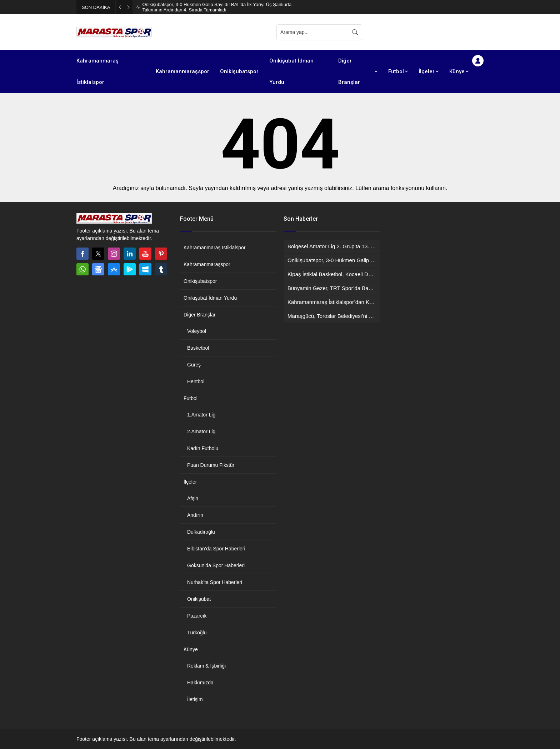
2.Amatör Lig (201, 431)
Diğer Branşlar (199, 315)
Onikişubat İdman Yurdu (210, 298)
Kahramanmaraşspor (207, 264)
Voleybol (197, 331)
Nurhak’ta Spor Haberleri (215, 582)
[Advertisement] (426, 32)
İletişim (195, 699)
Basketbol (198, 348)
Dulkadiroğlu (201, 532)
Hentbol (196, 381)
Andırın (195, 515)
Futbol (191, 398)
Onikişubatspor (200, 281)
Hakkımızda (200, 683)
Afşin (193, 498)
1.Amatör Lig (201, 415)
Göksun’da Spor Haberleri (216, 565)
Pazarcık (197, 616)
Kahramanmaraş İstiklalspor (215, 248)
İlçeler (190, 482)
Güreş (194, 365)
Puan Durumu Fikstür (211, 465)
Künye (191, 649)
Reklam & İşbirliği (206, 666)
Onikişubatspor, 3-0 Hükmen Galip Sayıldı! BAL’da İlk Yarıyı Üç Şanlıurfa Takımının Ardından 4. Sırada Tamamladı (217, 7)
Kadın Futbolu (203, 448)
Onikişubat (199, 599)
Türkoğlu (197, 633)
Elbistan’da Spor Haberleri (216, 549)
